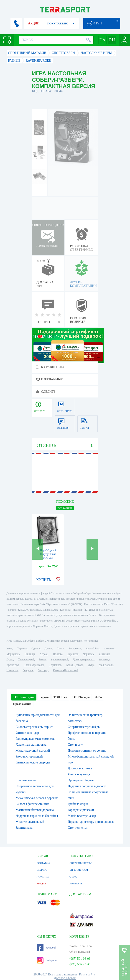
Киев (9, 648)
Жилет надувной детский (33, 751)
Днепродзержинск (83, 659)
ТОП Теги (60, 697)
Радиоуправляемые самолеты (36, 739)
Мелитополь (106, 665)
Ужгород (43, 670)
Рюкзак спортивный (29, 757)
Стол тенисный (78, 828)
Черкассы (89, 654)
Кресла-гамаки (26, 780)
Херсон (44, 654)
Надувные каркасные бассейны (37, 816)
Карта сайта (87, 974)
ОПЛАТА (42, 870)
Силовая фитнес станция (32, 804)
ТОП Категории (24, 697)
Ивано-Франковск (34, 665)
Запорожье (75, 648)
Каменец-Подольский (66, 670)
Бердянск (28, 670)
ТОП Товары (81, 697)
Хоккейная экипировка (31, 745)
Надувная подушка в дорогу (87, 786)
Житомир (105, 654)
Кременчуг (13, 665)
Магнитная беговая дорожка (35, 810)
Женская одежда (79, 774)
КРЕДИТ (41, 883)
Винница (30, 654)
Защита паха (24, 828)
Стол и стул (75, 745)
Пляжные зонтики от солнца (87, 751)
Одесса (36, 648)
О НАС (73, 877)
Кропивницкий (59, 659)
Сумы (10, 659)
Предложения (22, 704)
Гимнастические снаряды (33, 762)
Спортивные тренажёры (84, 727)
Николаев (109, 648)
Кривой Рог (92, 648)
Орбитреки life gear (81, 780)
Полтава (58, 654)
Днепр (48, 648)
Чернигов (73, 654)
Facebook (47, 948)
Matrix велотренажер (82, 816)
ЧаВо (98, 697)
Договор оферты (65, 978)
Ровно (42, 659)
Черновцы (105, 659)
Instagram (47, 960)
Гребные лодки (78, 804)
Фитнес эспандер (27, 733)
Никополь (12, 670)
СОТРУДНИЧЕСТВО (81, 863)
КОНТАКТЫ (76, 883)
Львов (60, 648)
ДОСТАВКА (43, 863)
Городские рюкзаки (81, 810)
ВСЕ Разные (65, 508)
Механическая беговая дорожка (37, 798)
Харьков (22, 648)
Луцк (91, 665)
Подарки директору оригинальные (91, 822)
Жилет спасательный (30, 822)
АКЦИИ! (34, 23)
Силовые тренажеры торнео (35, 727)
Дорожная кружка (80, 768)
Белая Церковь (75, 665)
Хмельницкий (26, 659)
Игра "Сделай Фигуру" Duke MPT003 (48, 554)
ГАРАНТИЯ (43, 877)
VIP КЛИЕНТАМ (79, 870)
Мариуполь (13, 654)
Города (44, 697)
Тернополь (55, 665)
